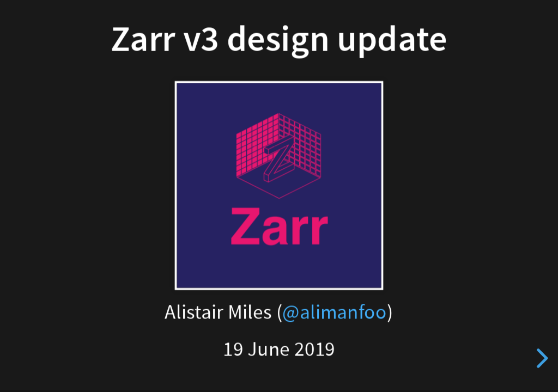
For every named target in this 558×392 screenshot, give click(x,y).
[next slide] (539, 358)
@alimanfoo (335, 312)
